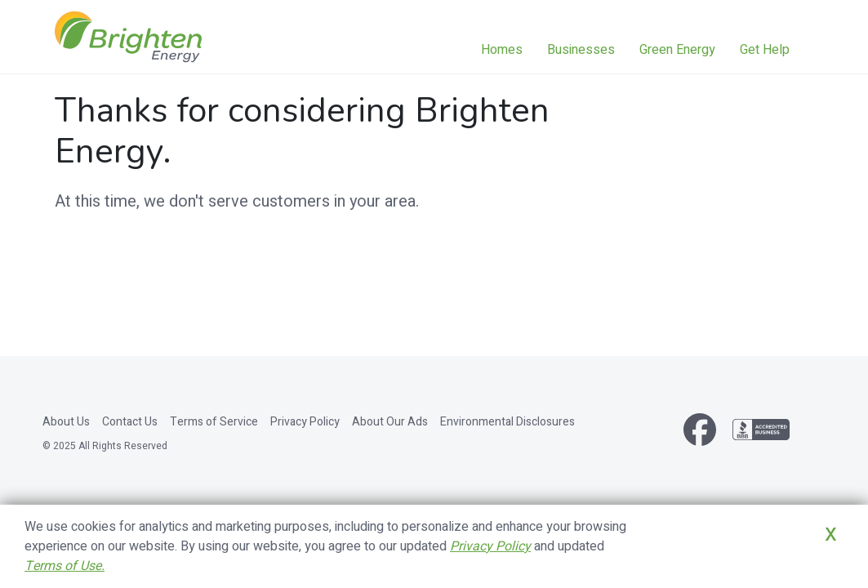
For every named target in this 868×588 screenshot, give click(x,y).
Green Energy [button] (677, 50)
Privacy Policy (305, 422)
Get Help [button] (765, 50)
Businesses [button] (581, 50)
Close (809, 558)
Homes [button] (502, 50)
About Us (66, 422)
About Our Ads (390, 422)
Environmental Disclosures (507, 422)
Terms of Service (214, 422)
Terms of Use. (65, 566)
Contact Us (130, 422)
